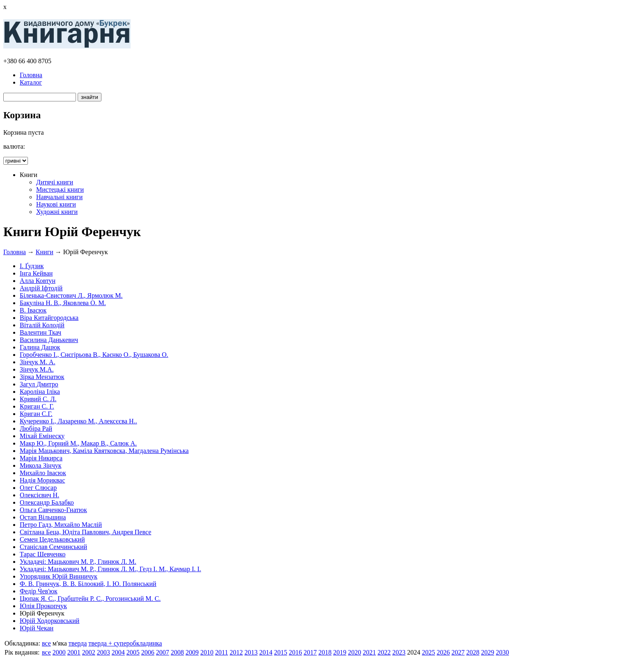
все (46, 643)
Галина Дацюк (40, 347)
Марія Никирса (41, 458)
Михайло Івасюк (43, 473)
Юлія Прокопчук (43, 606)
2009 (192, 652)
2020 (354, 652)
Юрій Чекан (37, 628)
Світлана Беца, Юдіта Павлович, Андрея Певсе (85, 532)
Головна (31, 75)
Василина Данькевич (49, 340)
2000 (59, 652)
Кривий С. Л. (38, 399)
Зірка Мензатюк (42, 377)
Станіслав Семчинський (53, 547)
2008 (177, 652)
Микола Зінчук (40, 465)
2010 (207, 652)
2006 (148, 652)
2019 (340, 652)
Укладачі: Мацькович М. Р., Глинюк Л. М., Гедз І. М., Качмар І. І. (110, 569)
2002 (89, 652)
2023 (399, 652)
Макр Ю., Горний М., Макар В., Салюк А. (78, 443)
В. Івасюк (33, 310)
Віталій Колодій (42, 325)
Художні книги (57, 212)
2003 (103, 652)
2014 (266, 652)
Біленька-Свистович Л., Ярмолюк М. (71, 295)
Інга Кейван (36, 273)
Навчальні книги (59, 197)
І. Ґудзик (32, 266)
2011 (222, 652)
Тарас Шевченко (43, 554)
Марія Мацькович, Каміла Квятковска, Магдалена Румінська (104, 451)
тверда (78, 643)
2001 (74, 652)
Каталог (31, 82)
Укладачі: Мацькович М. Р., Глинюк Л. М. (78, 562)
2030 (502, 652)
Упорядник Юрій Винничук (59, 576)
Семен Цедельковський (52, 539)
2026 (443, 652)
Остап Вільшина (43, 517)
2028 (473, 652)
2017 (310, 652)
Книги (45, 252)
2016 (295, 652)
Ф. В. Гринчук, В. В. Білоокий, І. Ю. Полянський (88, 584)
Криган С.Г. (36, 414)
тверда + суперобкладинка (125, 643)
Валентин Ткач (40, 332)
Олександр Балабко (47, 502)
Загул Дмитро (39, 384)
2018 (325, 652)
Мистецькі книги (60, 190)
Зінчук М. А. (38, 362)
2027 (458, 652)
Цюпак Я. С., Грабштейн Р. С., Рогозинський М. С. (90, 599)
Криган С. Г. (37, 406)
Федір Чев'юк (39, 591)
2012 (236, 652)
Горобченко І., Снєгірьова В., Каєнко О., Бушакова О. (94, 355)
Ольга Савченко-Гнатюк (53, 510)
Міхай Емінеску (42, 436)
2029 (488, 652)
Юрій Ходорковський (49, 621)
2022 (384, 652)
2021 (369, 652)
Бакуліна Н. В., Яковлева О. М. (63, 303)
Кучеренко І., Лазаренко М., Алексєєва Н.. (78, 421)
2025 (428, 652)
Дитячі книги (55, 182)
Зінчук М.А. (37, 369)
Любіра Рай (36, 428)
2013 (251, 652)
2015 (281, 652)
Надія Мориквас (42, 480)
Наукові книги (56, 204)
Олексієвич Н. (39, 495)
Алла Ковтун (38, 281)
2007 (163, 652)
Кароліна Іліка (40, 392)
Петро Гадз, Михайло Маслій (61, 525)
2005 (133, 652)
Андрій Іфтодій (41, 288)
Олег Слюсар (38, 488)
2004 (118, 652)
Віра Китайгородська (49, 318)
